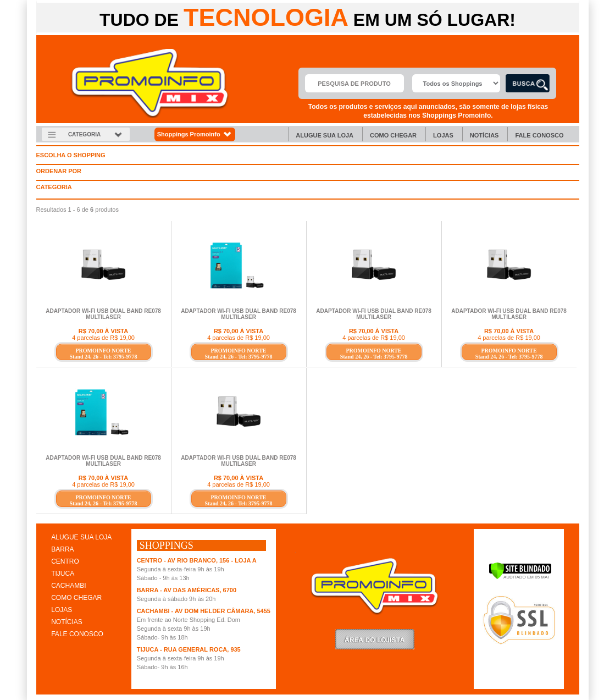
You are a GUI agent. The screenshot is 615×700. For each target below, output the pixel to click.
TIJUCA (63, 574)
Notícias (484, 135)
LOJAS (62, 610)
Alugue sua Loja (325, 135)
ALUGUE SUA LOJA (81, 537)
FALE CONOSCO (77, 634)
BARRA (62, 549)
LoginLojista (375, 639)
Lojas (443, 135)
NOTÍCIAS (67, 622)
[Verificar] (520, 577)
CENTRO (65, 561)
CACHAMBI (68, 586)
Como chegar (393, 135)
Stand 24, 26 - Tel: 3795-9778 (104, 357)
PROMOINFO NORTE (103, 351)
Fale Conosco (539, 135)
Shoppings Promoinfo (195, 134)
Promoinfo (150, 83)
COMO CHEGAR (76, 598)
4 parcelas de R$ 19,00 (103, 338)
